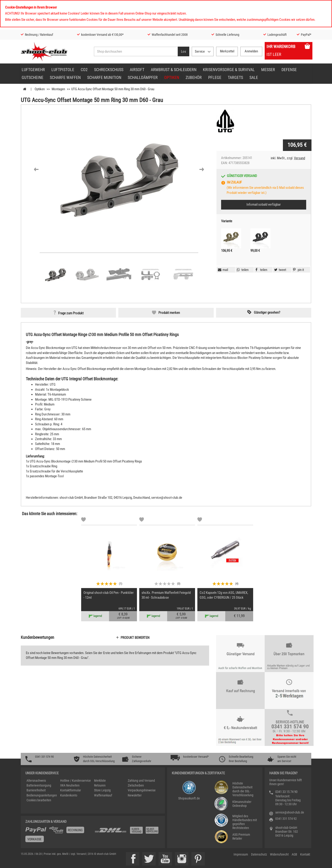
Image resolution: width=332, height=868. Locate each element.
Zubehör (194, 77)
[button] (36, 169)
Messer (268, 70)
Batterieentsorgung (39, 785)
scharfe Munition (104, 77)
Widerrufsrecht (279, 854)
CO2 (84, 70)
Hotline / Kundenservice (76, 781)
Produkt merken (169, 313)
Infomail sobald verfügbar (264, 204)
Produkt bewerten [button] (135, 638)
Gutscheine (33, 77)
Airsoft (137, 70)
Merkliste (100, 781)
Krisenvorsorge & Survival (229, 70)
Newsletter (135, 795)
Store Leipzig (102, 790)
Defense (289, 70)
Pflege (215, 77)
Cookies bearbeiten (39, 800)
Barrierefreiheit (36, 790)
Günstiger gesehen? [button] (267, 312)
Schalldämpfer (143, 77)
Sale (254, 77)
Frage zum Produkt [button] (71, 313)
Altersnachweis (36, 781)
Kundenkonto (69, 795)
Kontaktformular (71, 790)
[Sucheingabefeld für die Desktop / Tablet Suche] (136, 51)
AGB (294, 854)
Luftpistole (63, 70)
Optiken (172, 77)
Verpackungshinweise (142, 790)
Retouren (100, 785)
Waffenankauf (103, 795)
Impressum (241, 854)
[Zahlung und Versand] (127, 832)
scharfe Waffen (65, 77)
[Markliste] (83, 520)
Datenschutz (259, 854)
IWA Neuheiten (70, 785)
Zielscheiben (136, 785)
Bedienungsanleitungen (42, 795)
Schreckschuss (109, 70)
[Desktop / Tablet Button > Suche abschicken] (184, 51)
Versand (299, 158)
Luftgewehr (33, 70)
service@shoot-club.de (290, 812)
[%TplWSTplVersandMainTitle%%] (59, 836)
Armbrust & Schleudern (174, 70)
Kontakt (305, 854)
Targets (235, 77)
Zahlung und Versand (141, 781)
